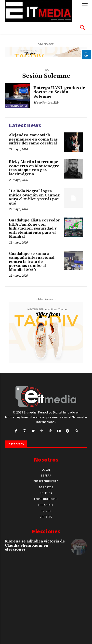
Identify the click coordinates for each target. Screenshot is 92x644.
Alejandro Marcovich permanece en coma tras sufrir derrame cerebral (33, 139)
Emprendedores (17, 106)
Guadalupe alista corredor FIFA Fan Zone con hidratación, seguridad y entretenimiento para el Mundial (34, 228)
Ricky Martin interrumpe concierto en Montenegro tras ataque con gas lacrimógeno (34, 168)
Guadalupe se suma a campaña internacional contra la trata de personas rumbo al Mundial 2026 (32, 262)
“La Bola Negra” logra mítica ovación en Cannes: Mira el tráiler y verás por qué (35, 197)
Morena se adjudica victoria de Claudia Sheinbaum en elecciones (35, 545)
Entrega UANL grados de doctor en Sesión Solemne (59, 92)
